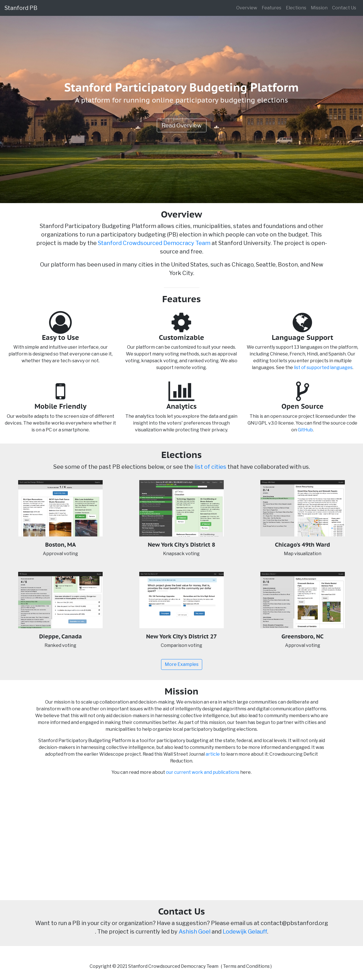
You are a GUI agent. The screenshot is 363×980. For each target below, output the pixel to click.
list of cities (210, 467)
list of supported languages (323, 368)
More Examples (182, 664)
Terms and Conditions (246, 966)
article (213, 754)
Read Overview (182, 125)
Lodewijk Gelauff (245, 932)
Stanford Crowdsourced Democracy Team (154, 243)
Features (272, 8)
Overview (247, 8)
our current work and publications (203, 772)
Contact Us (344, 8)
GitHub (305, 430)
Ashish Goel (195, 932)
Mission (319, 8)
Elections (296, 8)
